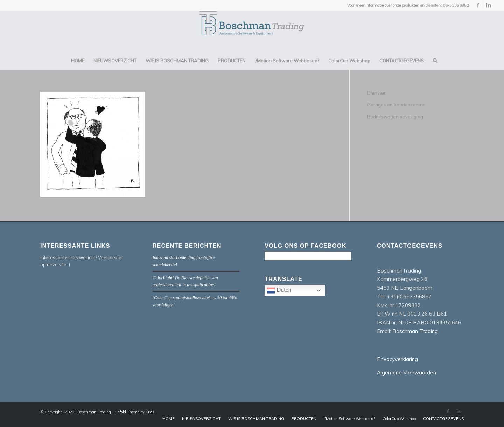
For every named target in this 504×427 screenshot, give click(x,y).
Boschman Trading (415, 331)
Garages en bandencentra (396, 105)
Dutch (296, 291)
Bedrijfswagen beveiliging (395, 117)
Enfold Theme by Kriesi (135, 412)
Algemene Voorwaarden (407, 373)
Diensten (377, 93)
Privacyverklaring (397, 359)
